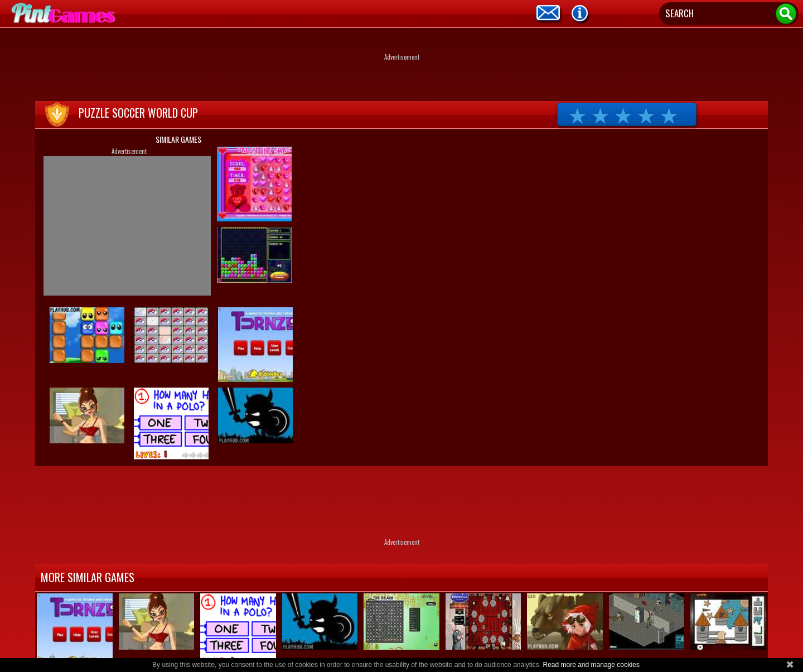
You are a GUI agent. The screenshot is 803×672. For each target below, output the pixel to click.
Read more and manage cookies (591, 665)
